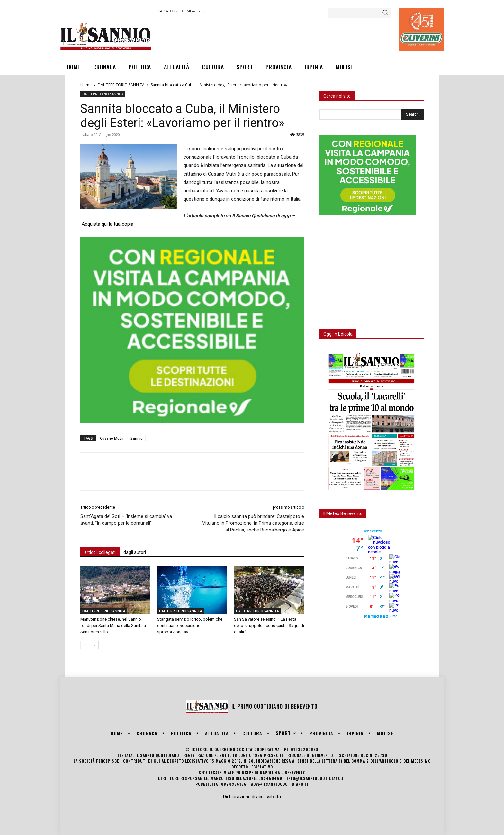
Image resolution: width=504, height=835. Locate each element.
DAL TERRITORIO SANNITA (121, 85)
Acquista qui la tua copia (108, 224)
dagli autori (135, 552)
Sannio (137, 438)
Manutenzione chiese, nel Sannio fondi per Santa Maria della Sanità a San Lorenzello (113, 626)
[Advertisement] (275, 35)
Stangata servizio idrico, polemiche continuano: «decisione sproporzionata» (190, 626)
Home (86, 85)
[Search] (385, 13)
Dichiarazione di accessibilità (252, 797)
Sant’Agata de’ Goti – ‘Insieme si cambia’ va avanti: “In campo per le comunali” (126, 520)
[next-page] (95, 645)
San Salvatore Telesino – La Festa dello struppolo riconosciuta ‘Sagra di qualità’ (269, 626)
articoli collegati (100, 552)
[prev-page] (84, 645)
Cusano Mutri (112, 438)
